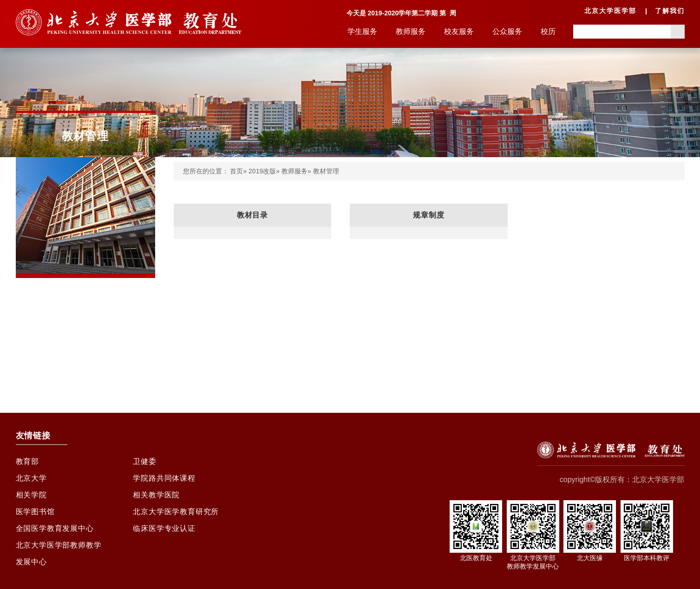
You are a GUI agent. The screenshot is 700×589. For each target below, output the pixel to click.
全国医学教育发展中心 (55, 528)
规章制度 (429, 215)
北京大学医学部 (610, 11)
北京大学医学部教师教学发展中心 (59, 553)
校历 (548, 31)
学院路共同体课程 (164, 478)
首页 (236, 171)
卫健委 (144, 461)
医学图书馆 (35, 512)
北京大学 (31, 478)
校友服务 (459, 31)
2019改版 (262, 171)
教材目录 (252, 215)
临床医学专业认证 (164, 528)
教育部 (27, 461)
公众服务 (507, 31)
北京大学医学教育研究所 (176, 512)
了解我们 (670, 11)
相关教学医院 (156, 495)
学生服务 (362, 31)
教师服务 (411, 31)
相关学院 (31, 495)
